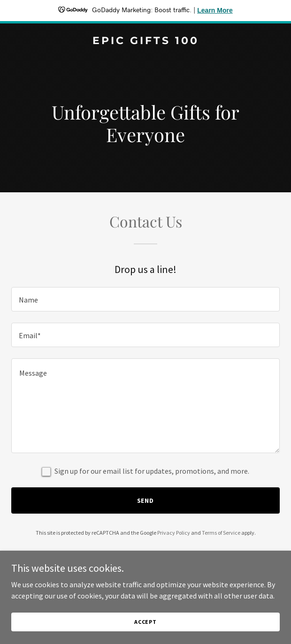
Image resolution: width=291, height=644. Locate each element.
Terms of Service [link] (221, 533)
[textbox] (145, 299)
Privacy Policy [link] (174, 533)
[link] (145, 41)
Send (146, 500)
